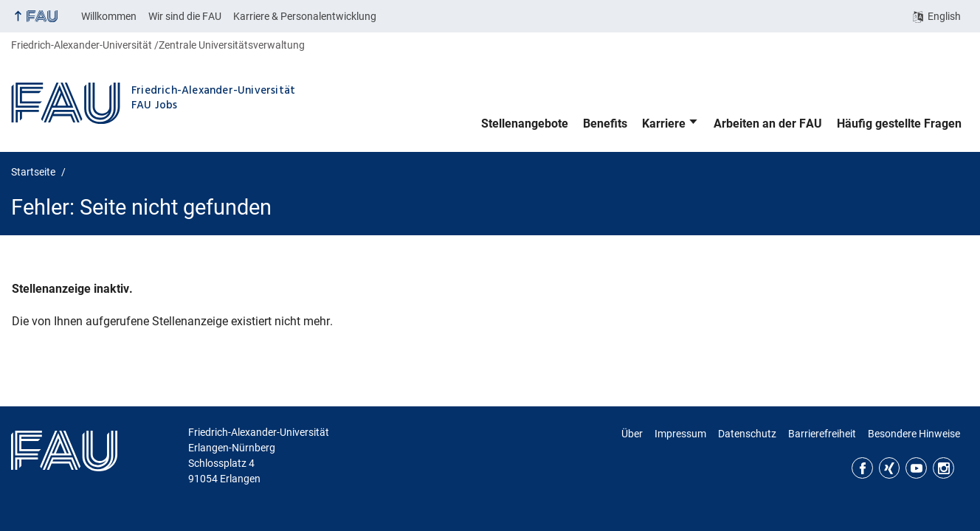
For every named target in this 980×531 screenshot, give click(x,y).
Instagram (943, 468)
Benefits (605, 124)
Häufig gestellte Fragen (899, 124)
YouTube (916, 468)
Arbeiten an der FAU (768, 124)
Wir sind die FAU (185, 16)
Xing (890, 468)
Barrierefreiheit (822, 434)
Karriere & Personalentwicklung (305, 16)
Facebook (862, 468)
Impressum (680, 434)
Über (632, 434)
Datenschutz (747, 434)
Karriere (664, 124)
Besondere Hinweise (914, 434)
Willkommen (109, 16)
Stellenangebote (525, 124)
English (944, 16)
